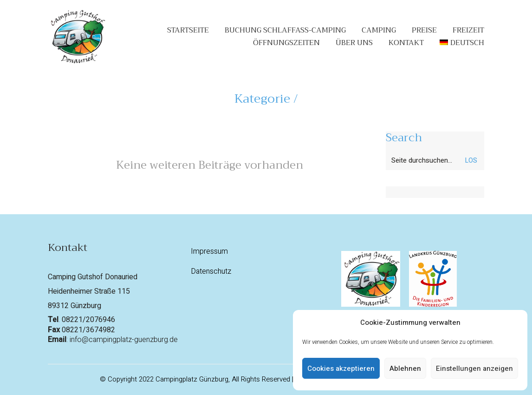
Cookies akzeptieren (341, 369)
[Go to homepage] (77, 37)
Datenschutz (211, 272)
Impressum (209, 252)
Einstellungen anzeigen (474, 369)
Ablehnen (405, 369)
